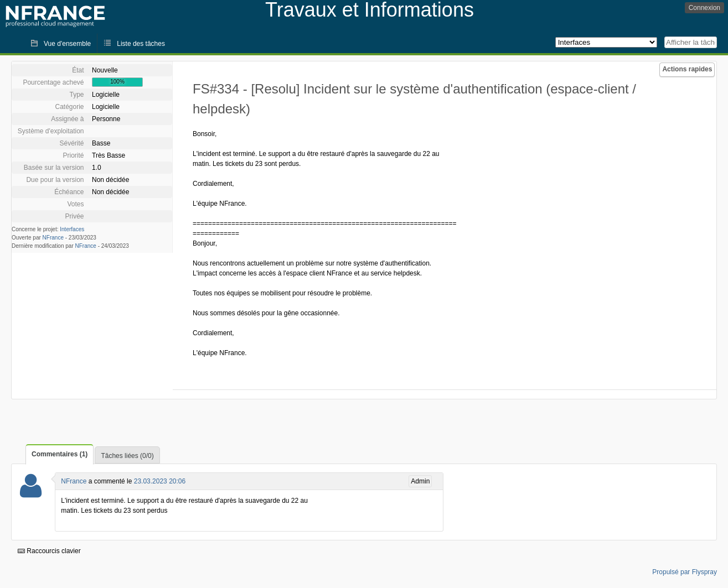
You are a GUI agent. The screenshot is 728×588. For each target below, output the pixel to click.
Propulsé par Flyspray (685, 572)
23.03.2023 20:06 (160, 481)
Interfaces (72, 229)
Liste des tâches (141, 44)
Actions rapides (687, 69)
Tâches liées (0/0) (127, 456)
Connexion (704, 8)
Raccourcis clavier (49, 551)
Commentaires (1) (60, 454)
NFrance (53, 238)
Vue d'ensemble (67, 44)
